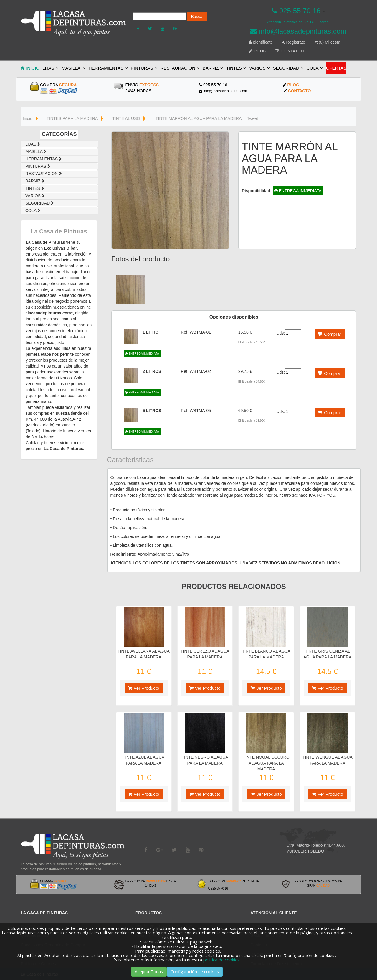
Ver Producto (144, 688)
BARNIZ (213, 68)
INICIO (30, 68)
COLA (315, 68)
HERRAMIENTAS (108, 68)
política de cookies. (222, 960)
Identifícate (261, 42)
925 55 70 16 (296, 11)
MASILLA (74, 68)
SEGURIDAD (288, 68)
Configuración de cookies (195, 972)
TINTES (236, 68)
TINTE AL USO (126, 118)
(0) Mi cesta (327, 42)
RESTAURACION (180, 68)
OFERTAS (336, 68)
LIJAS (51, 68)
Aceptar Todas (149, 972)
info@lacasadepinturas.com (298, 31)
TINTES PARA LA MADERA (72, 118)
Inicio (28, 118)
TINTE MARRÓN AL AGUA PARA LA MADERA (199, 118)
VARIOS (260, 68)
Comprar (330, 334)
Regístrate (294, 42)
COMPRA (58, 85)
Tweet (252, 118)
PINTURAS (144, 68)
